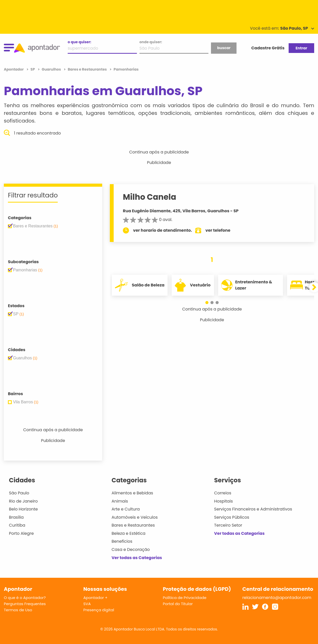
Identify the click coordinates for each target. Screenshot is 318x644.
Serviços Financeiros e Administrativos (253, 509)
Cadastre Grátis (268, 48)
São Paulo (19, 493)
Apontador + (95, 598)
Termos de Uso (18, 610)
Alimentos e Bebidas (132, 493)
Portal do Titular (178, 604)
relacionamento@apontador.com (277, 598)
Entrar (301, 48)
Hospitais (223, 501)
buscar (224, 48)
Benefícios (122, 541)
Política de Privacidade (185, 598)
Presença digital (99, 610)
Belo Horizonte (23, 509)
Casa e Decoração (131, 549)
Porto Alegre (21, 533)
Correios (223, 493)
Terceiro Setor (228, 525)
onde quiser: (151, 42)
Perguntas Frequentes (25, 604)
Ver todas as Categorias (137, 558)
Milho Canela (150, 197)
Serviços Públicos (232, 517)
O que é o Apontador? (25, 598)
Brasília (16, 517)
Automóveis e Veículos (135, 517)
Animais (120, 501)
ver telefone (218, 230)
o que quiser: (79, 42)
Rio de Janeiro (23, 501)
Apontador (14, 69)
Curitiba (17, 525)
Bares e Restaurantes (133, 525)
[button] (207, 303)
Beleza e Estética (129, 533)
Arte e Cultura (126, 509)
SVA (87, 604)
